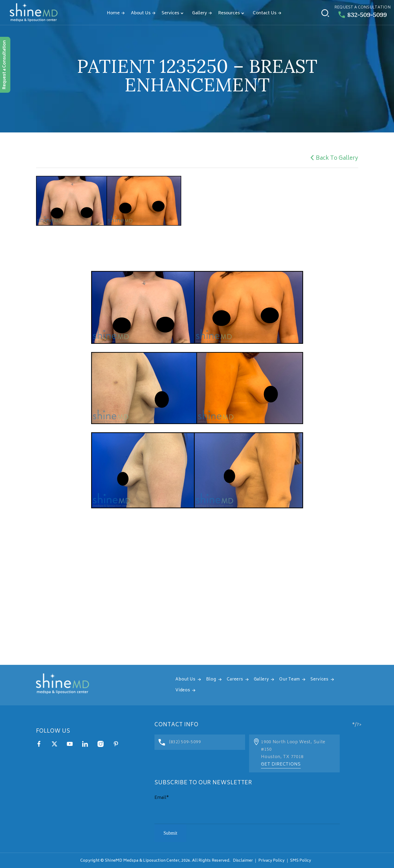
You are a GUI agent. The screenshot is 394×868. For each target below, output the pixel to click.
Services (170, 13)
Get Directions (281, 764)
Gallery (200, 13)
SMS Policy (301, 861)
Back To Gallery (333, 159)
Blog (211, 680)
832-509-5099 (363, 15)
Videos (183, 690)
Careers (235, 680)
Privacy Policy (271, 861)
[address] (197, 599)
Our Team (290, 680)
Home (113, 13)
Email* (162, 798)
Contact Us (265, 13)
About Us (141, 13)
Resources (229, 13)
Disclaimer (243, 861)
